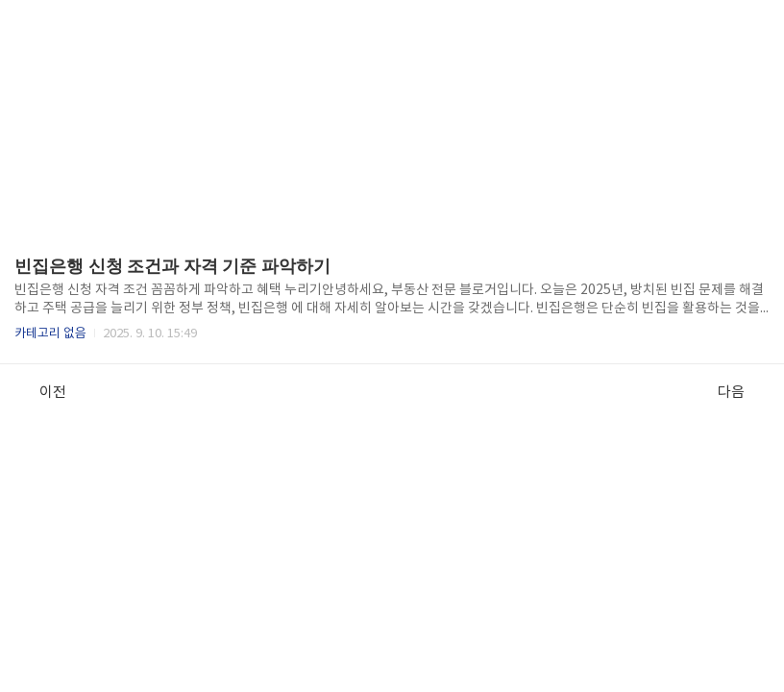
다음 (741, 392)
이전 (43, 392)
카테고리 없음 (50, 334)
